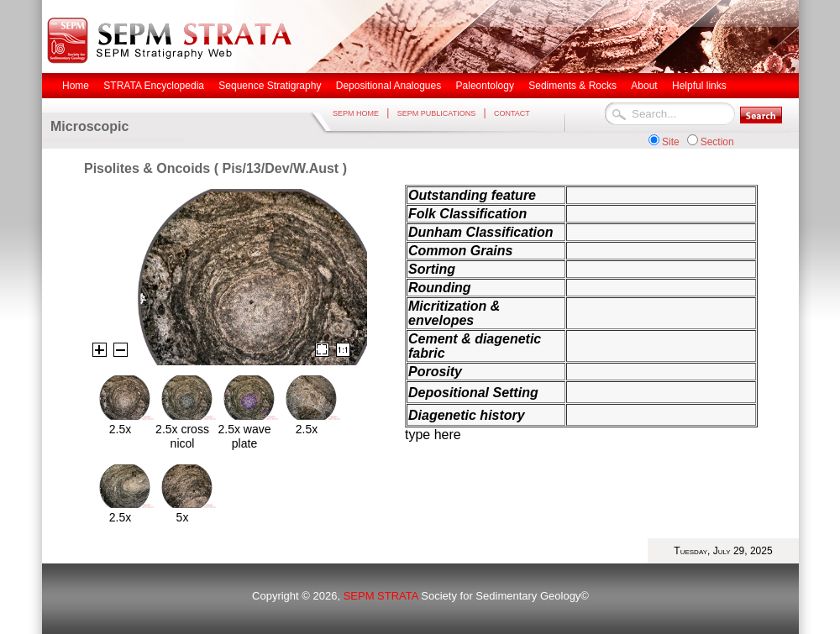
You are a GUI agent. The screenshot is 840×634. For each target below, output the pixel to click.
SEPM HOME (356, 113)
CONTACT (512, 113)
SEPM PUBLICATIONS (436, 113)
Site (671, 142)
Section (717, 142)
